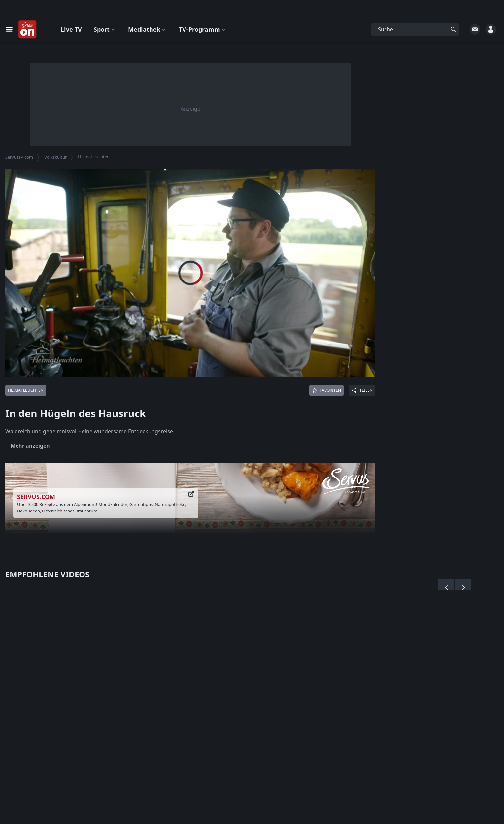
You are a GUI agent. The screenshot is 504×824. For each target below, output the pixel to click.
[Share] (362, 390)
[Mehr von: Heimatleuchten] (26, 390)
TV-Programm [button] (203, 29)
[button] (415, 29)
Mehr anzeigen (30, 446)
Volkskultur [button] (55, 157)
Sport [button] (105, 29)
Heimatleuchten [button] (94, 157)
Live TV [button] (71, 29)
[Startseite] (28, 30)
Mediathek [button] (148, 29)
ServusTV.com (19, 157)
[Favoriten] (326, 390)
